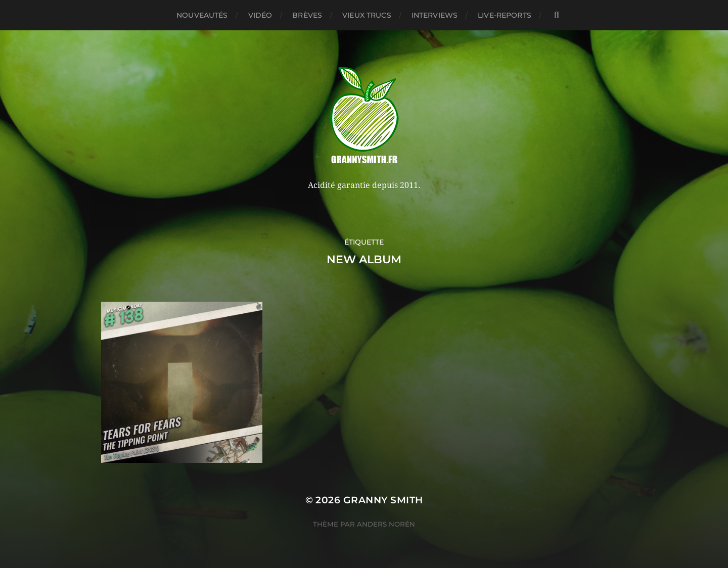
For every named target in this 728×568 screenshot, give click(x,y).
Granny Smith (383, 500)
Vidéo (260, 15)
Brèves (307, 15)
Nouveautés (202, 15)
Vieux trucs (367, 15)
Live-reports (505, 15)
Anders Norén (386, 524)
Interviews (435, 15)
